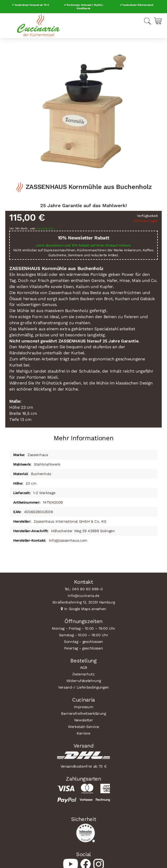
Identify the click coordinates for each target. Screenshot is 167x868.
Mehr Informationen (84, 438)
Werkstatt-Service (83, 727)
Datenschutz (83, 674)
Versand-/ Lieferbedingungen (83, 687)
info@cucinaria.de (83, 596)
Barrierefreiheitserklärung (83, 713)
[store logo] (38, 26)
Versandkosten (45, 228)
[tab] (83, 436)
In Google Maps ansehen (85, 609)
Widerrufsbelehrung (84, 681)
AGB (84, 667)
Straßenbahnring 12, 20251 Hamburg (84, 602)
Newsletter (84, 720)
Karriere (83, 733)
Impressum (84, 707)
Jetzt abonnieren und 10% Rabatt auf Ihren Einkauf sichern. (83, 245)
